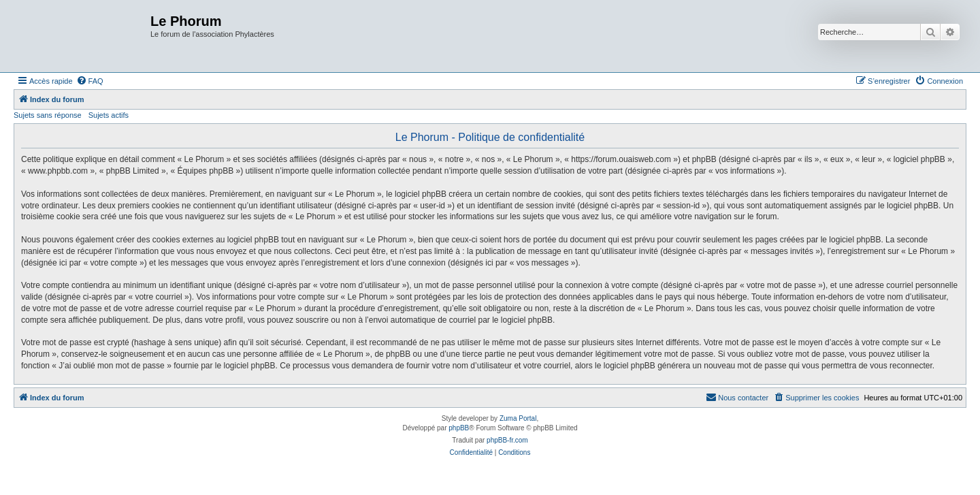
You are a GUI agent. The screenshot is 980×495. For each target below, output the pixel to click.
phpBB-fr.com (507, 440)
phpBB (459, 428)
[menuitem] (90, 81)
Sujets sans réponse (48, 115)
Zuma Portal (518, 418)
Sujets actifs (109, 115)
